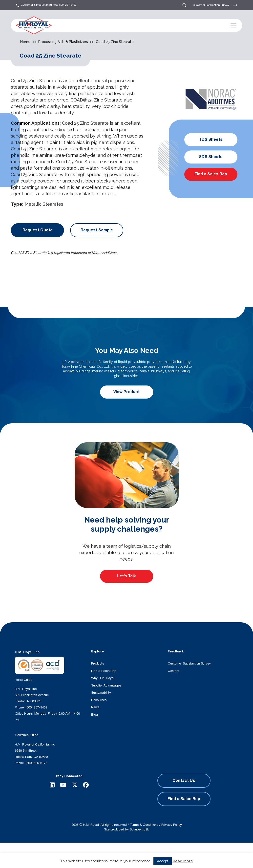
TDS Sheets (211, 140)
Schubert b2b (139, 829)
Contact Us (184, 781)
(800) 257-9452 (68, 5)
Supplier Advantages (106, 686)
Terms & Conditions (144, 825)
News (95, 707)
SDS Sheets (211, 157)
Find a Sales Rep (211, 174)
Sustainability (101, 693)
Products (98, 664)
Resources (99, 700)
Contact (174, 671)
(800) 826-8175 (36, 763)
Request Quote (38, 230)
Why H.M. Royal (103, 678)
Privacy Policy (172, 825)
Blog (95, 715)
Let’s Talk (126, 576)
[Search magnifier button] (104, 855)
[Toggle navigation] (233, 25)
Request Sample (97, 230)
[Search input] (73, 855)
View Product (126, 392)
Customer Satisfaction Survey (215, 5)
